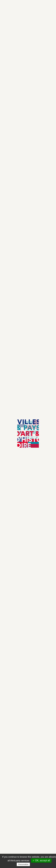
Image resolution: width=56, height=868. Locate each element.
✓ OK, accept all (41, 860)
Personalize (23, 864)
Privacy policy (37, 864)
